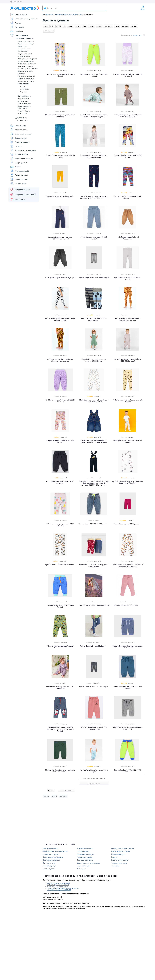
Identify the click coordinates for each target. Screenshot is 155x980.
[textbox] (75, 8)
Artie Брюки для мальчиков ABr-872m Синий (128, 688)
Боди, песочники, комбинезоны (24, 100)
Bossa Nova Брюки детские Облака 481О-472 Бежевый (94, 156)
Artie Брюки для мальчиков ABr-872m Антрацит (60, 482)
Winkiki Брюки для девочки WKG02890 (59, 890)
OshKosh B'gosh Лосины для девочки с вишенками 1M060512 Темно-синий (94, 197)
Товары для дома (19, 179)
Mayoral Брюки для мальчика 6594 (58, 886)
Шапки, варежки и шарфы (27, 59)
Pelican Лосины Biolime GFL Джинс (93, 646)
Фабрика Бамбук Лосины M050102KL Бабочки (60, 441)
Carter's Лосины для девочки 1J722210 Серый (60, 75)
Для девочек (21, 118)
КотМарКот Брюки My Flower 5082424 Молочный (128, 75)
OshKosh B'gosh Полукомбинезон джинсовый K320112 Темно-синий (94, 441)
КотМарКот (24, 89)
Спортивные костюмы (119, 863)
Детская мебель (19, 15)
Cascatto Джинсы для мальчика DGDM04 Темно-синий (60, 238)
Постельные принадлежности (24, 19)
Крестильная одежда (25, 71)
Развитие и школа (19, 175)
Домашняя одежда (25, 103)
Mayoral (23, 92)
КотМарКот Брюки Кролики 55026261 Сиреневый (60, 688)
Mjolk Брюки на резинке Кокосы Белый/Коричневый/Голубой (128, 482)
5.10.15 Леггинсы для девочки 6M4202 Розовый (60, 525)
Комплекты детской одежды (28, 69)
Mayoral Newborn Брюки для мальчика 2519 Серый (128, 728)
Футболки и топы (24, 96)
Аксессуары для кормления (23, 150)
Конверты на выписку (26, 41)
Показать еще (94, 783)
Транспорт (17, 31)
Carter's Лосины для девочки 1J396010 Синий (60, 156)
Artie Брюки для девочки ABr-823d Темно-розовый (94, 728)
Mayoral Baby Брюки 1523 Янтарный (59, 196)
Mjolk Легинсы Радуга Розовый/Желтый (94, 605)
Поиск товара (45, 8)
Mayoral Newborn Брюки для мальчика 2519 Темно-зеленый (60, 771)
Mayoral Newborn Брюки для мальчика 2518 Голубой (128, 647)
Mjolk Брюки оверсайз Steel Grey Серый (60, 278)
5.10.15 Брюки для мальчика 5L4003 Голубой (94, 238)
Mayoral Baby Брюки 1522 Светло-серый (94, 278)
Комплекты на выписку (26, 44)
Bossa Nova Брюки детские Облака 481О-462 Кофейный (128, 116)
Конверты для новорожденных (24, 48)
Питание (16, 146)
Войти (143, 8)
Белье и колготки (24, 106)
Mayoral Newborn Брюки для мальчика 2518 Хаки (60, 116)
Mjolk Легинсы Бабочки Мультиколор (59, 565)
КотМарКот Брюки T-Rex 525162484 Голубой (60, 606)
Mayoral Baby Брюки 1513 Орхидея (127, 524)
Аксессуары (22, 113)
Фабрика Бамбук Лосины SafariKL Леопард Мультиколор (60, 360)
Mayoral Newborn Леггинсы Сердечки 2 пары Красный (94, 566)
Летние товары (18, 183)
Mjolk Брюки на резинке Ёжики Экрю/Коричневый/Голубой (94, 401)
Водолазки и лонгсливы (26, 81)
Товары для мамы (19, 163)
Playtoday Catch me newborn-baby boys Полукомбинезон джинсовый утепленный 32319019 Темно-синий (94, 483)
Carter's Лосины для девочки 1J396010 (59, 883)
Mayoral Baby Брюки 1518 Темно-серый (93, 687)
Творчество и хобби (20, 171)
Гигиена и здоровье (20, 142)
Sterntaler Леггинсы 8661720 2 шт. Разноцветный (94, 319)
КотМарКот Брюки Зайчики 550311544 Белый (128, 441)
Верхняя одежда (24, 56)
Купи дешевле (18, 199)
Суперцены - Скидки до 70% (23, 194)
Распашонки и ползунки (27, 64)
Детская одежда (19, 35)
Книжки (15, 167)
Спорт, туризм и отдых (21, 134)
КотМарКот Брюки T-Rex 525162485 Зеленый (128, 771)
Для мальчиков (22, 120)
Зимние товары (18, 138)
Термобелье (22, 108)
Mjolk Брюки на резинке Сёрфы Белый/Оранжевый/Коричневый (128, 566)
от (48, 26)
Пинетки (21, 74)
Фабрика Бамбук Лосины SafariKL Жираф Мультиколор (128, 319)
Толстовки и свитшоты (26, 79)
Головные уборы (24, 111)
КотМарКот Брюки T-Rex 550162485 (58, 885)
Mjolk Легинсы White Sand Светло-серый (128, 279)
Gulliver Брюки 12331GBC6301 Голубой (93, 524)
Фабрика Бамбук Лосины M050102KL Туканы (128, 156)
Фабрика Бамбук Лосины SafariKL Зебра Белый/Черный (60, 319)
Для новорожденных (24, 38)
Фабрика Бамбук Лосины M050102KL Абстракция (128, 197)
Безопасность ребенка (21, 159)
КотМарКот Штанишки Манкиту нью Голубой (94, 771)
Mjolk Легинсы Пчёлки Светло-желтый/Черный (128, 401)
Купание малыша (19, 154)
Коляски (16, 23)
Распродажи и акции (20, 190)
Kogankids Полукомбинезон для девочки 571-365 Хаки (94, 360)
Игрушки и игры (19, 130)
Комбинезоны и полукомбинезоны (25, 52)
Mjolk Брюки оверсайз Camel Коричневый (128, 238)
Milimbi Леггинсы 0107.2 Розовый (127, 605)
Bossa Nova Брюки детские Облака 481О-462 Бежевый (128, 360)
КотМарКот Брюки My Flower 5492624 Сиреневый (60, 401)
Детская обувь (18, 126)
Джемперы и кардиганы (26, 76)
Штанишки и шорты (25, 66)
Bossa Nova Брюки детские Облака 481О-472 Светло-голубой (94, 116)
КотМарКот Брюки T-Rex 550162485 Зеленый (94, 75)
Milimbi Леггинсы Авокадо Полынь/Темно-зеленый (60, 647)
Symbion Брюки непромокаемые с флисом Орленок (63, 888)
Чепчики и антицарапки (27, 61)
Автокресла (17, 27)
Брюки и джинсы (24, 84)
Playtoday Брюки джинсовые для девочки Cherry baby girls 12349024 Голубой (60, 729)
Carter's (23, 87)
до (57, 26)
